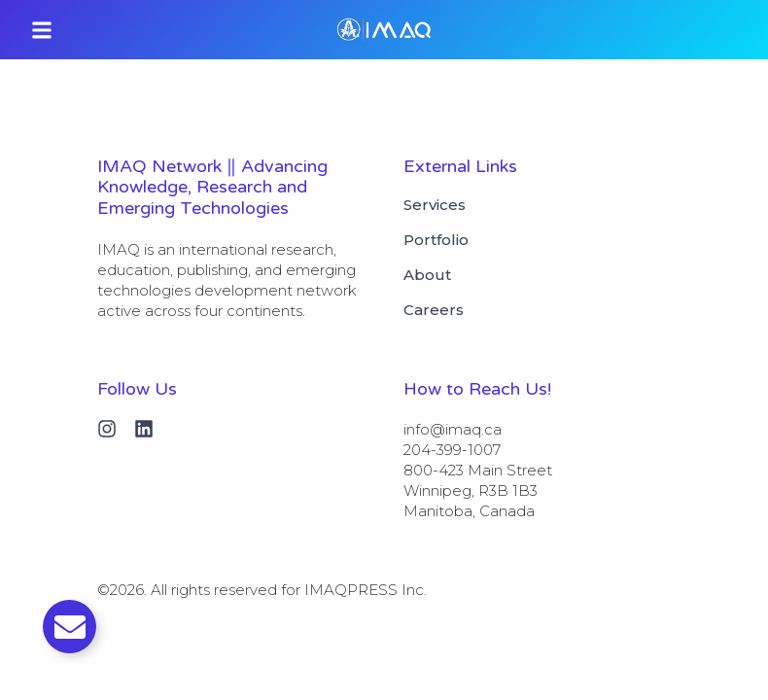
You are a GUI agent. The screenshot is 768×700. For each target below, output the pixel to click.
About (427, 275)
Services (435, 205)
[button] (42, 30)
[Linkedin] (144, 429)
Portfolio (436, 240)
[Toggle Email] (70, 627)
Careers (434, 310)
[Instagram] (107, 429)
